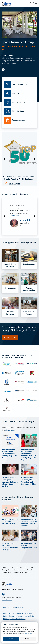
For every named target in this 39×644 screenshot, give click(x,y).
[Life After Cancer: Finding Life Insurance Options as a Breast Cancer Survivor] (10, 478)
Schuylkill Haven (8, 61)
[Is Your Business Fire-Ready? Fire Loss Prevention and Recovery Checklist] (29, 477)
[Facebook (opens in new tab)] (4, 70)
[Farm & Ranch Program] (29, 307)
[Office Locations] (19, 102)
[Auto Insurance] (29, 259)
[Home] (7, 584)
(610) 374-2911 (19, 608)
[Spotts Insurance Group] (7, 3)
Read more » (15, 216)
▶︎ (36, 159)
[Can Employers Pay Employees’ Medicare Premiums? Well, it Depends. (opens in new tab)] (29, 519)
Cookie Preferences (16, 616)
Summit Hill (19, 61)
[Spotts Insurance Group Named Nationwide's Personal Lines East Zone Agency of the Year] (29, 451)
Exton (12, 58)
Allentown (5, 58)
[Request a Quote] (19, 120)
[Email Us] (19, 94)
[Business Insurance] (10, 307)
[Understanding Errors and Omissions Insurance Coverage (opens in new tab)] (10, 543)
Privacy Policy (29, 634)
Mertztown (19, 58)
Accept (11, 639)
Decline (28, 639)
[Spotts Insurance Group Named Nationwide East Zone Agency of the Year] (10, 450)
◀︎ (5, 159)
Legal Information (7, 600)
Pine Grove (28, 58)
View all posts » (11, 430)
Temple (26, 61)
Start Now (10, 338)
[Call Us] (19, 85)
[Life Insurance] (10, 283)
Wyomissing (11, 63)
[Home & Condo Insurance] (10, 259)
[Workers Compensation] (29, 283)
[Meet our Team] (19, 111)
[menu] (36, 3)
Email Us (6, 608)
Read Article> (15, 184)
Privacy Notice (9, 614)
